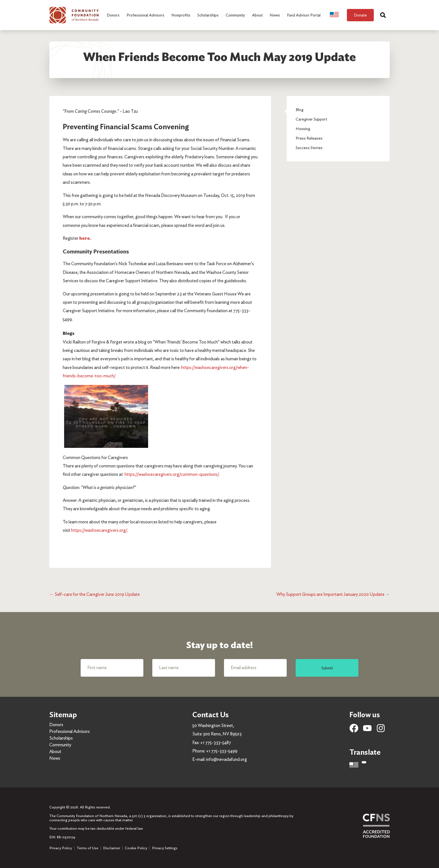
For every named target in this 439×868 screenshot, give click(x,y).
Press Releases (309, 138)
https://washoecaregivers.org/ (99, 530)
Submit (327, 668)
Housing (303, 129)
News (55, 758)
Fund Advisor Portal (304, 15)
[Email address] (255, 668)
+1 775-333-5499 (222, 751)
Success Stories (309, 148)
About (55, 751)
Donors (56, 725)
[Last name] (184, 668)
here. (85, 238)
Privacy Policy (61, 848)
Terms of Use (87, 848)
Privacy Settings (165, 848)
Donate (360, 15)
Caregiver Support (311, 119)
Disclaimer (112, 848)
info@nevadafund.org (226, 759)
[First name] (112, 668)
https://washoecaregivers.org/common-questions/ (172, 474)
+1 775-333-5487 (216, 743)
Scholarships (61, 738)
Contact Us (211, 715)
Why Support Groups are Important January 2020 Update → (333, 594)
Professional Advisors (70, 731)
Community (60, 745)
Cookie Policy (136, 848)
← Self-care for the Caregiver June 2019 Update (94, 594)
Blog (300, 110)
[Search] (383, 15)
